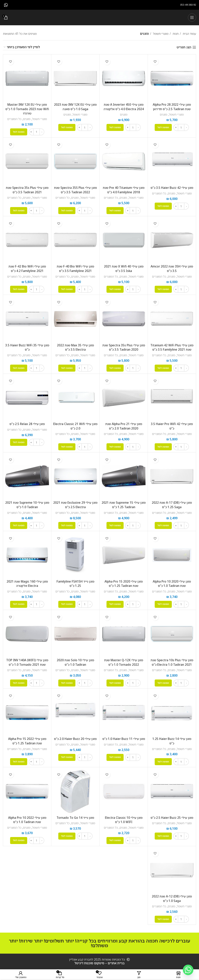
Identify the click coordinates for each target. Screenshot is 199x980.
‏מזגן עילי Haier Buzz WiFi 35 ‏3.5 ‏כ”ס (27, 347)
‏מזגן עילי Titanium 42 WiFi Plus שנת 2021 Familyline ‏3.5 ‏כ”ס (172, 347)
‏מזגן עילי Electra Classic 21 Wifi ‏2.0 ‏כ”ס (75, 425)
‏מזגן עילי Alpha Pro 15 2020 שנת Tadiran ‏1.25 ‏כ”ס (124, 582)
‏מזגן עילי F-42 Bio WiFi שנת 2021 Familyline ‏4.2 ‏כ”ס (27, 268)
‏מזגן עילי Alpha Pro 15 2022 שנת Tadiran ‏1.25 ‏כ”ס (27, 739)
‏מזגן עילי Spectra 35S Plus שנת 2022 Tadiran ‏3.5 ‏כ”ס (75, 190)
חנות (175, 34)
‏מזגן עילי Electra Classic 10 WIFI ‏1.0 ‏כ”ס (124, 818)
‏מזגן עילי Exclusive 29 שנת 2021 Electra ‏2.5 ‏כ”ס (75, 504)
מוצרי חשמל (160, 34)
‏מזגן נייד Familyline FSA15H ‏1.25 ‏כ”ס (75, 582)
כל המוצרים (14, 119)
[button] (163, 127)
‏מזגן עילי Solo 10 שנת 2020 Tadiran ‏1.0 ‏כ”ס (75, 660)
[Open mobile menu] (192, 17)
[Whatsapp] (188, 970)
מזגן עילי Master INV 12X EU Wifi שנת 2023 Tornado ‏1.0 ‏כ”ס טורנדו (27, 109)
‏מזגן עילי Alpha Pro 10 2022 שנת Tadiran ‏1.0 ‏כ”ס (27, 818)
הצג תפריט (184, 47)
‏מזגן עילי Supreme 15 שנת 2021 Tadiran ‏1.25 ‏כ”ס (124, 504)
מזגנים (164, 114)
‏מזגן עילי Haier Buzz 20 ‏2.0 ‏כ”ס (75, 737)
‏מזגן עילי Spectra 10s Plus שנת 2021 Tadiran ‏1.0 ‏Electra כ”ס (172, 660)
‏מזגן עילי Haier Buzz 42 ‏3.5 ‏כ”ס (172, 187)
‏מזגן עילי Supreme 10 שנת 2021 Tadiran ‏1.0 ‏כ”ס (27, 504)
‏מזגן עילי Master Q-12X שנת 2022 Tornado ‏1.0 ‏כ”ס (124, 660)
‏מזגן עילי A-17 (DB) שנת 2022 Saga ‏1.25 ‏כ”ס (172, 504)
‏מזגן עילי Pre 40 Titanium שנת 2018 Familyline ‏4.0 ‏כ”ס (124, 190)
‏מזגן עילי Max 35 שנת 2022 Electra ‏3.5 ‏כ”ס (75, 347)
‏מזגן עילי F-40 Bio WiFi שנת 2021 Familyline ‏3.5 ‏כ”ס (75, 268)
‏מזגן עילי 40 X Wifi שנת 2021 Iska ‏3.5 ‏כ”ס (124, 268)
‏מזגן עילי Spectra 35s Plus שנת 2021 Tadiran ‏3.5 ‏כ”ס (27, 190)
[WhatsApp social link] (6, 5)
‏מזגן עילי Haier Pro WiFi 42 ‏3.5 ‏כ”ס (172, 425)
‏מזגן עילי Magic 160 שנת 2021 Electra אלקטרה (27, 582)
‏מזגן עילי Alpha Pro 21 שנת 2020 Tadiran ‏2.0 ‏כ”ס (124, 425)
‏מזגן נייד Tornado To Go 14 (75, 815)
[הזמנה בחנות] (22, 47)
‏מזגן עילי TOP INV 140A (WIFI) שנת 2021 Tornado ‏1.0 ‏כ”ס (27, 660)
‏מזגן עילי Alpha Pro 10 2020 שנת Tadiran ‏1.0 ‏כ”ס (172, 582)
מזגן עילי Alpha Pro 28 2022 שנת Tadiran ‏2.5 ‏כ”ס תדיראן (172, 107)
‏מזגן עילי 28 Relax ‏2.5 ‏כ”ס (27, 423)
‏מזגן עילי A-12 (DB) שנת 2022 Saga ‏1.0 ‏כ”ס (172, 896)
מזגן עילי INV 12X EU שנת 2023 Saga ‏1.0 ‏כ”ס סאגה (75, 107)
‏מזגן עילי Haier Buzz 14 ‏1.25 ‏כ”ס (172, 739)
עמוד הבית (189, 34)
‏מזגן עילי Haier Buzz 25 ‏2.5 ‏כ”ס (172, 815)
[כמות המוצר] (181, 127)
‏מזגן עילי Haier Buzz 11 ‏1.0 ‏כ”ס (124, 737)
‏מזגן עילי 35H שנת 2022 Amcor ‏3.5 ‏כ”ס (172, 268)
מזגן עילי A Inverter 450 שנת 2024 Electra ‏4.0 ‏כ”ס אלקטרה (124, 107)
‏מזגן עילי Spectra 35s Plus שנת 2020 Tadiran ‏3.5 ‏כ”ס (124, 347)
